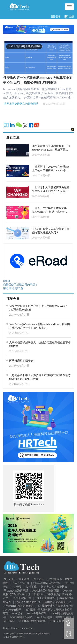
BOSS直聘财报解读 (21, 617)
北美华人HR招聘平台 (28, 602)
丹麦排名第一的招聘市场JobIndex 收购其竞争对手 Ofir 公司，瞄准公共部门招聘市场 (38, 80)
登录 (56, 17)
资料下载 (31, 587)
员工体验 (9, 621)
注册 (69, 17)
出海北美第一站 (22, 598)
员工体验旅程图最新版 (32, 621)
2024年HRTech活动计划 (47, 583)
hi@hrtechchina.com (22, 628)
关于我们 (9, 579)
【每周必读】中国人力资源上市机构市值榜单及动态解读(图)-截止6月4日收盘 (40, 377)
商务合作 (24, 579)
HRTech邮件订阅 (37, 613)
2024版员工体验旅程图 (45, 591)
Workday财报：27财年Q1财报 (54, 617)
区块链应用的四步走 (21, 361)
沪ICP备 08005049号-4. (15, 637)
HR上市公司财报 (45, 598)
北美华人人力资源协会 (54, 587)
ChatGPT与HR (21, 583)
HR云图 (17, 587)
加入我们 (39, 579)
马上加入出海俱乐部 (16, 591)
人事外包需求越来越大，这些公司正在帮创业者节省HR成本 (40, 344)
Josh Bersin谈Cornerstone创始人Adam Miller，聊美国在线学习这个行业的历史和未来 (40, 326)
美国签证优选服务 (55, 602)
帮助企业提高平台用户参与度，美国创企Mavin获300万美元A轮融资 (38, 308)
